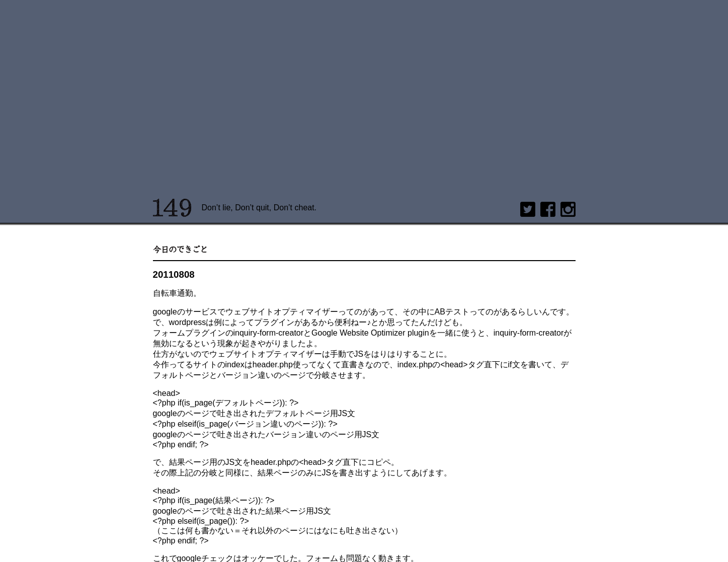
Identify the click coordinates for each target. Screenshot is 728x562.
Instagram (568, 209)
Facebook (548, 209)
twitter (528, 209)
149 (172, 208)
